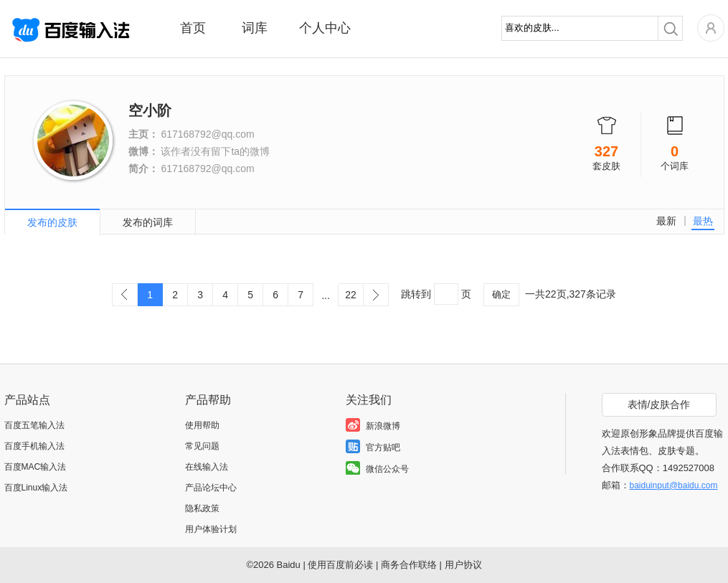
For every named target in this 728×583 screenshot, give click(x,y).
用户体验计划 (211, 529)
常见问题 (202, 446)
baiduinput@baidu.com (674, 485)
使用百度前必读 (340, 565)
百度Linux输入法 (36, 488)
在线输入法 (207, 467)
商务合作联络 (409, 565)
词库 (255, 28)
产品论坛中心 (211, 488)
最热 (703, 221)
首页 (193, 28)
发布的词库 (148, 222)
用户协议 (463, 565)
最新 (666, 221)
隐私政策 (202, 508)
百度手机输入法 (34, 446)
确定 (501, 294)
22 (351, 295)
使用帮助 (202, 425)
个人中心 (325, 28)
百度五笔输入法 (34, 425)
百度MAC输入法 (36, 467)
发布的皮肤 (52, 222)
